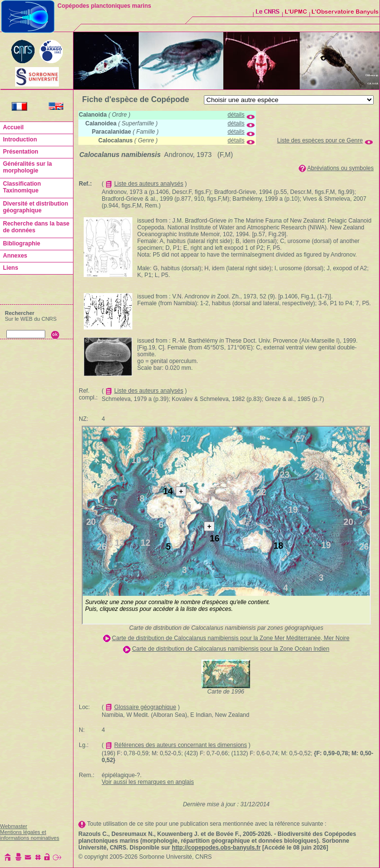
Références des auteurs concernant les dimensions (181, 745)
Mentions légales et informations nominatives (30, 835)
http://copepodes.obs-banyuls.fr (216, 848)
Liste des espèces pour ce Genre (320, 140)
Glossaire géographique (145, 707)
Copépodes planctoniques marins (104, 6)
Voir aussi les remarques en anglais (148, 782)
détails (236, 115)
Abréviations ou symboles (340, 168)
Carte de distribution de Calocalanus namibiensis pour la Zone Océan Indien (231, 649)
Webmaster (14, 826)
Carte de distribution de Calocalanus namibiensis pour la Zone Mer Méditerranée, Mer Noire (231, 638)
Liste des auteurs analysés (149, 184)
